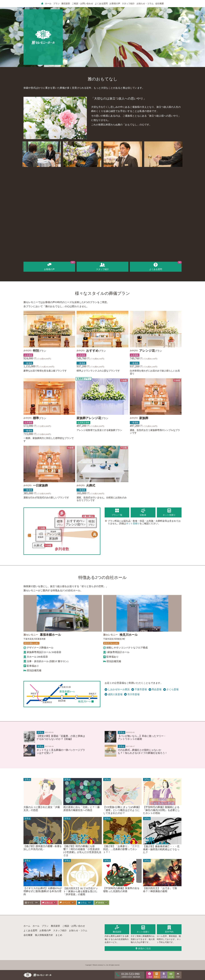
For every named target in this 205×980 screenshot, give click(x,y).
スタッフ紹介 (128, 4)
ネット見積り (133, 523)
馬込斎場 (155, 689)
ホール (48, 4)
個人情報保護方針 (44, 935)
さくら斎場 (171, 689)
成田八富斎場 (114, 694)
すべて (32, 903)
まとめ (59, 935)
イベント (67, 903)
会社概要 (160, 4)
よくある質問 (101, 4)
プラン (56, 4)
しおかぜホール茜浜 (117, 689)
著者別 (102, 903)
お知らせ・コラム (145, 4)
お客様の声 (115, 4)
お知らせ (49, 903)
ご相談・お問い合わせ (82, 4)
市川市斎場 (132, 694)
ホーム (27, 926)
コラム (85, 903)
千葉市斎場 (139, 689)
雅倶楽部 (66, 4)
